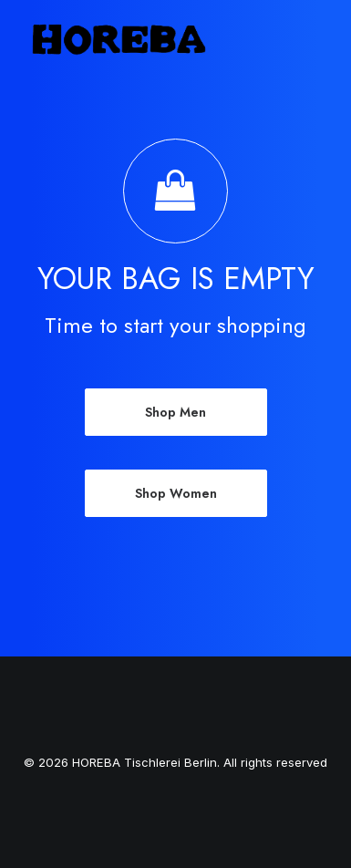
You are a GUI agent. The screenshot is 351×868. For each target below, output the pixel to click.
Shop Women (176, 493)
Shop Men (175, 412)
